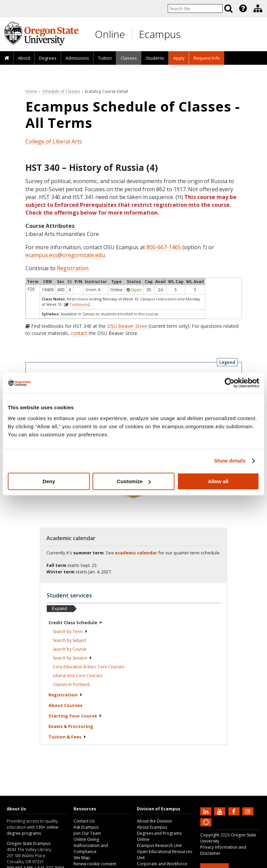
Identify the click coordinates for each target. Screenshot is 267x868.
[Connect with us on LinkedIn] (207, 811)
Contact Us (84, 821)
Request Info (207, 58)
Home (31, 91)
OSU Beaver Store (127, 326)
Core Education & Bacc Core (88, 667)
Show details (230, 461)
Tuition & (67, 737)
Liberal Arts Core (78, 676)
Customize (134, 481)
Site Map (82, 858)
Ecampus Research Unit (159, 845)
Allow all (218, 481)
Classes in (71, 684)
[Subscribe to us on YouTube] (221, 811)
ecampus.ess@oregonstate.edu (65, 255)
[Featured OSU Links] (243, 8)
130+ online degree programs (33, 830)
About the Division (155, 821)
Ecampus (160, 34)
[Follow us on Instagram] (249, 811)
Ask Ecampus (86, 827)
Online (110, 34)
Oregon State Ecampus (29, 843)
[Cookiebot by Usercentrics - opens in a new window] (230, 383)
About (24, 58)
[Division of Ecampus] (258, 8)
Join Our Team (87, 833)
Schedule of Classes (61, 91)
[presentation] (242, 8)
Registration (73, 268)
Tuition (105, 58)
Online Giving (86, 839)
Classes (129, 58)
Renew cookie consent (95, 864)
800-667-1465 (164, 247)
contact (79, 333)
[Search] (228, 8)
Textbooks (79, 304)
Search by (70, 632)
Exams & (71, 726)
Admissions (77, 58)
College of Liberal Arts (54, 141)
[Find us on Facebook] (235, 811)
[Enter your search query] (195, 8)
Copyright (210, 835)
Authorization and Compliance (91, 849)
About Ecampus (152, 827)
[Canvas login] (206, 828)
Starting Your (75, 716)
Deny (49, 481)
